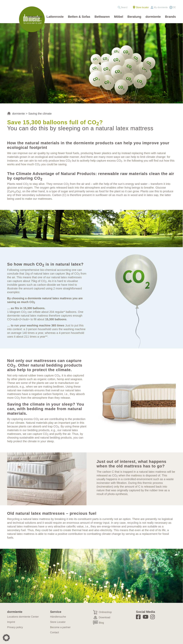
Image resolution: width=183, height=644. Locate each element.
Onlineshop (105, 612)
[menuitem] (123, 7)
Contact (54, 632)
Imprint (11, 622)
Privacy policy (15, 627)
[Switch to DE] (172, 7)
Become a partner (60, 627)
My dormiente (161, 7)
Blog (101, 623)
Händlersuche (58, 617)
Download (105, 617)
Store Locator (58, 622)
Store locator (142, 7)
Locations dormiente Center (23, 617)
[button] (6, 638)
